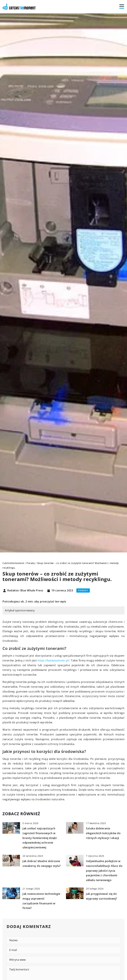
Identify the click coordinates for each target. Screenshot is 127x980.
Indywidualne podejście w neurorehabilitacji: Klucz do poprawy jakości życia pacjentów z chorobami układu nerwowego (104, 871)
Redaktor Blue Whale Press (25, 591)
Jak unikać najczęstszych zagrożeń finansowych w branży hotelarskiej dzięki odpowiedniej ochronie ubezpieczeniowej (40, 838)
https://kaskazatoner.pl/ (53, 660)
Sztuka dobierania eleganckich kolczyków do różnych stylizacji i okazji (103, 833)
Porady (83, 590)
